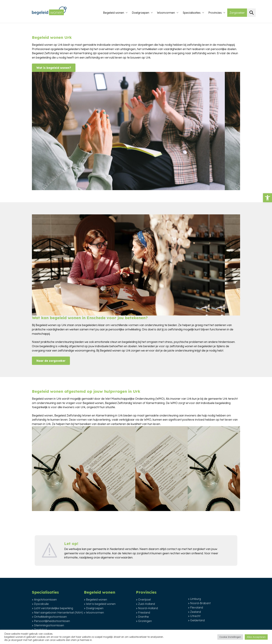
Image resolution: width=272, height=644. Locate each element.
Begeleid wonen (114, 13)
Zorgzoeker (237, 13)
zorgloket (199, 549)
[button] (267, 198)
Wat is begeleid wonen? (54, 68)
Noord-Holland (148, 608)
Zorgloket (40, 630)
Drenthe (143, 617)
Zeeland (195, 612)
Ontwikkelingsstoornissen (50, 617)
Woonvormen (166, 13)
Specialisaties (192, 13)
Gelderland (197, 620)
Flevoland (197, 607)
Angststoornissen (45, 599)
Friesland (144, 612)
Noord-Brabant (200, 603)
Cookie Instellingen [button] (230, 637)
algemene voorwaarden (117, 557)
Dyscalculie (41, 604)
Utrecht (195, 616)
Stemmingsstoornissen (49, 625)
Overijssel (144, 599)
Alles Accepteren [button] (256, 637)
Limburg (195, 599)
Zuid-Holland (146, 604)
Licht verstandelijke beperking (54, 608)
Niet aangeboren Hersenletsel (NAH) (59, 612)
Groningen (145, 621)
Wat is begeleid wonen (101, 604)
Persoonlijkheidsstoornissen (52, 621)
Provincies (215, 13)
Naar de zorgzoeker (51, 361)
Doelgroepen (141, 13)
